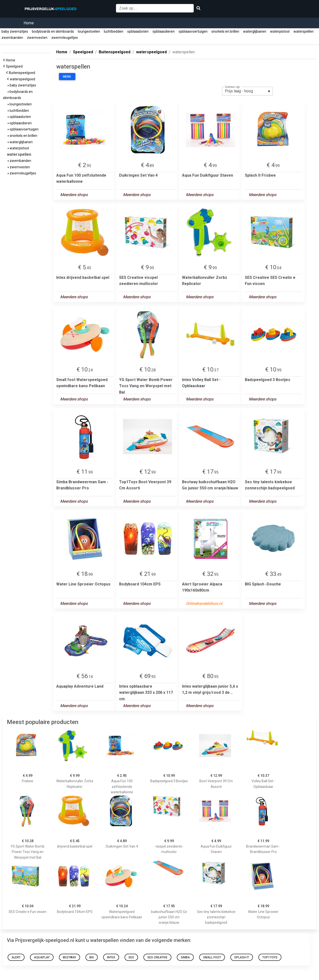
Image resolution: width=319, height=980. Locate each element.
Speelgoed (15, 66)
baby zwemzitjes (15, 31)
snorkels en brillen (225, 31)
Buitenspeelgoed (23, 73)
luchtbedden (114, 31)
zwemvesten (37, 38)
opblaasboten (138, 31)
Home (29, 23)
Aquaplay (42, 957)
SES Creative (157, 957)
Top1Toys (270, 957)
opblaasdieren (164, 31)
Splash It (242, 957)
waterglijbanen (255, 31)
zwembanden (12, 38)
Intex (111, 957)
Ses (131, 957)
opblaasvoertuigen (193, 31)
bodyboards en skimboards (53, 31)
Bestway (69, 957)
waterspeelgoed (23, 79)
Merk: (67, 77)
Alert (16, 957)
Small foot (212, 957)
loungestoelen (89, 31)
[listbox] (247, 91)
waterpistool (280, 31)
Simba (185, 957)
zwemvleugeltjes (65, 38)
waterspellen (304, 31)
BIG (92, 957)
